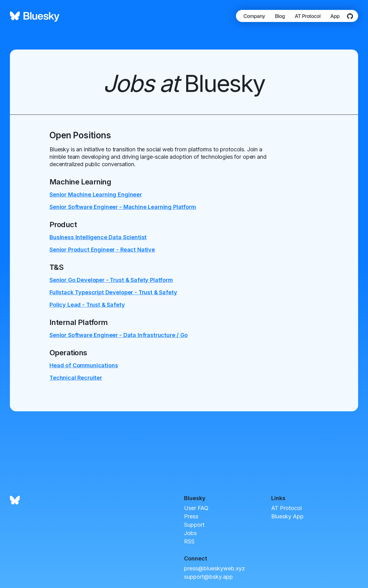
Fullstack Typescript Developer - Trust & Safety (113, 292)
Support (194, 525)
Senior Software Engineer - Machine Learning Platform (123, 207)
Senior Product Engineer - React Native (102, 250)
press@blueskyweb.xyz (214, 568)
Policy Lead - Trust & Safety (87, 305)
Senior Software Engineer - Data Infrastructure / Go (119, 335)
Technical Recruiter (76, 378)
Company (254, 16)
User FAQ (196, 508)
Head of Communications (84, 365)
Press (191, 516)
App (335, 16)
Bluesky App (287, 516)
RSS (189, 541)
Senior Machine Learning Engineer (96, 195)
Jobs (190, 533)
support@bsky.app (208, 577)
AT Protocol (308, 16)
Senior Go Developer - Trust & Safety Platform (111, 280)
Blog (280, 16)
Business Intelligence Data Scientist (98, 237)
